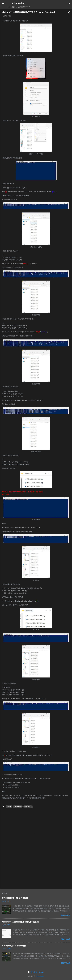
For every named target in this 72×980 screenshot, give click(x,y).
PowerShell (18, 807)
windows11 (28, 807)
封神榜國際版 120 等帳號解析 (14, 946)
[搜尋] (69, 4)
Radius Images (40, 976)
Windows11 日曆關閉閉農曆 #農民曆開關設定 (20, 922)
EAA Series (18, 3)
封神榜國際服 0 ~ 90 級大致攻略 (15, 898)
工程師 (9, 807)
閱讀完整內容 (66, 915)
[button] (69, 13)
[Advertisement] (36, 871)
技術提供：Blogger (36, 972)
